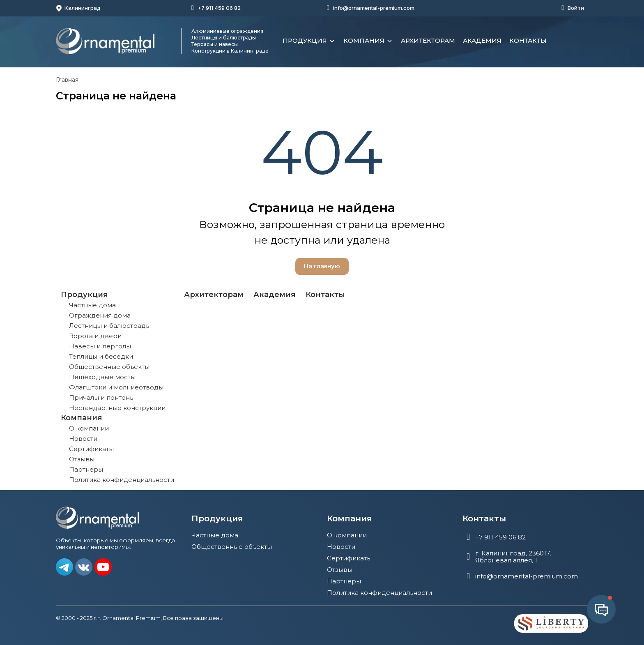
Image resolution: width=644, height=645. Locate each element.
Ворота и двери (95, 336)
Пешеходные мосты (102, 377)
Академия (482, 40)
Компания (368, 41)
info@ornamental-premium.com (374, 8)
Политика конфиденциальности (122, 480)
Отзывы (82, 459)
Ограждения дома (100, 315)
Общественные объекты (109, 367)
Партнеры (86, 469)
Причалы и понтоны (102, 397)
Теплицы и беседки (101, 356)
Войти (576, 8)
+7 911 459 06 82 (219, 8)
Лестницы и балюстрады (110, 326)
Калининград (78, 8)
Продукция (309, 41)
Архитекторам (428, 40)
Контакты (528, 40)
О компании (89, 428)
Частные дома (92, 305)
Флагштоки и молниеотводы (116, 387)
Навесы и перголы (100, 346)
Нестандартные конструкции (117, 408)
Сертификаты (91, 449)
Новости (83, 439)
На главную (322, 266)
